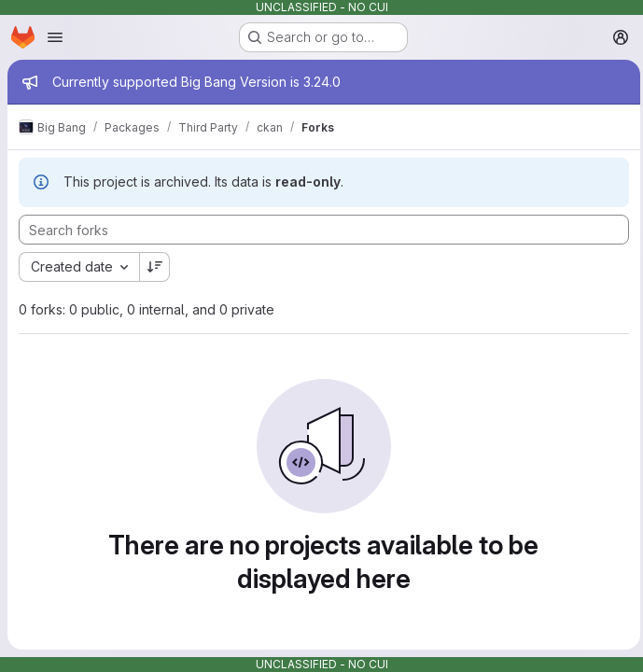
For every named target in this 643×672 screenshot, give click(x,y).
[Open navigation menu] (55, 37)
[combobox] (79, 267)
